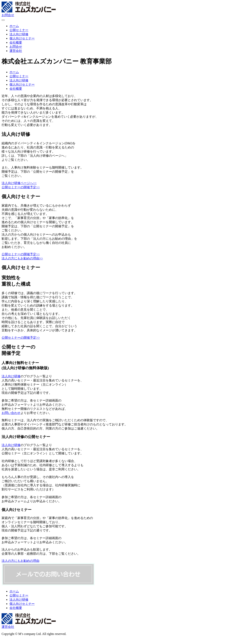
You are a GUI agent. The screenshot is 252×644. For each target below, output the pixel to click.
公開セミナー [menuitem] (19, 30)
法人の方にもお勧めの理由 (20, 561)
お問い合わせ (11, 413)
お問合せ (8, 15)
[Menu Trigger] (3, 20)
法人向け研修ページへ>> (19, 183)
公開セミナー (19, 76)
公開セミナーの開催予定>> (21, 187)
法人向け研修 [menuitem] (19, 34)
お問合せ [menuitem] (16, 47)
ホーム (14, 72)
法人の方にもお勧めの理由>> (22, 258)
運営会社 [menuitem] (16, 51)
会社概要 (16, 89)
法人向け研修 (19, 80)
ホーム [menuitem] (14, 26)
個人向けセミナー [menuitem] (22, 38)
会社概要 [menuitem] (16, 42)
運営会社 (8, 627)
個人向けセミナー (22, 84)
